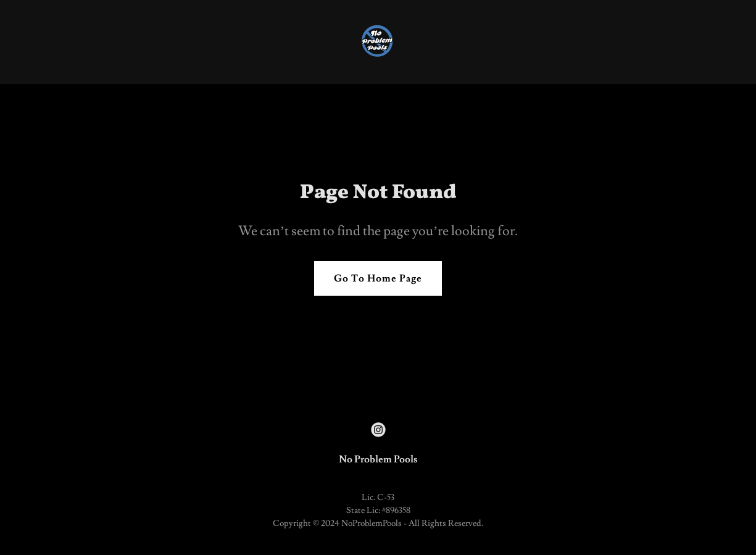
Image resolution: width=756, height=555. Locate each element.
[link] (378, 40)
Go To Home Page (378, 278)
